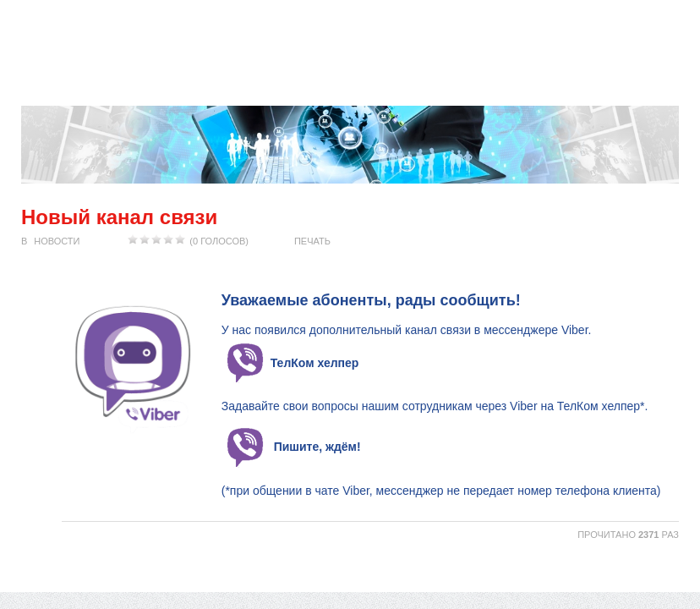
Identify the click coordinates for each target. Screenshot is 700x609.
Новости (57, 241)
